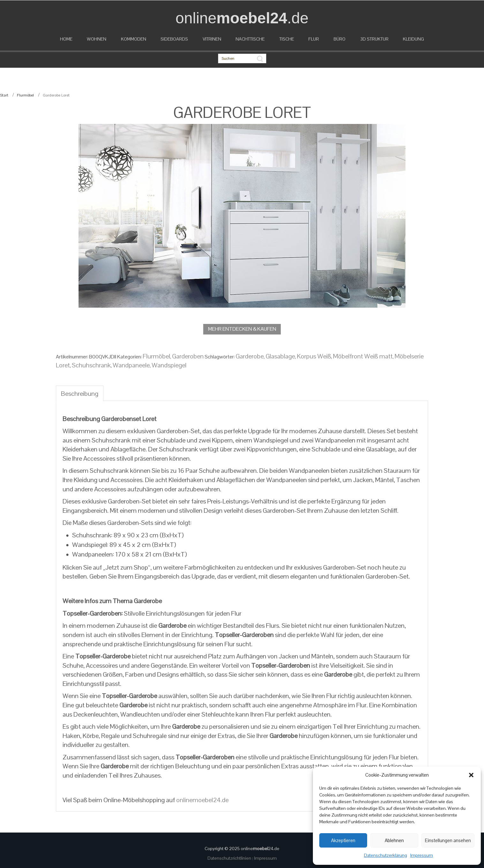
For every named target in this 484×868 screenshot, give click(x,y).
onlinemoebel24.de (202, 800)
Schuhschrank (91, 365)
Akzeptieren (343, 840)
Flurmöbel (25, 95)
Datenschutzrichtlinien (230, 858)
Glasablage (280, 356)
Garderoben (188, 356)
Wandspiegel (169, 365)
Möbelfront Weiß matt (363, 356)
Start (4, 95)
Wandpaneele (131, 365)
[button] (471, 775)
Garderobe (250, 356)
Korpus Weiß (314, 356)
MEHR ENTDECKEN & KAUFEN (242, 329)
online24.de (260, 849)
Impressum (422, 855)
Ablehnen (394, 840)
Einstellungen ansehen (448, 840)
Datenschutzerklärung (386, 855)
